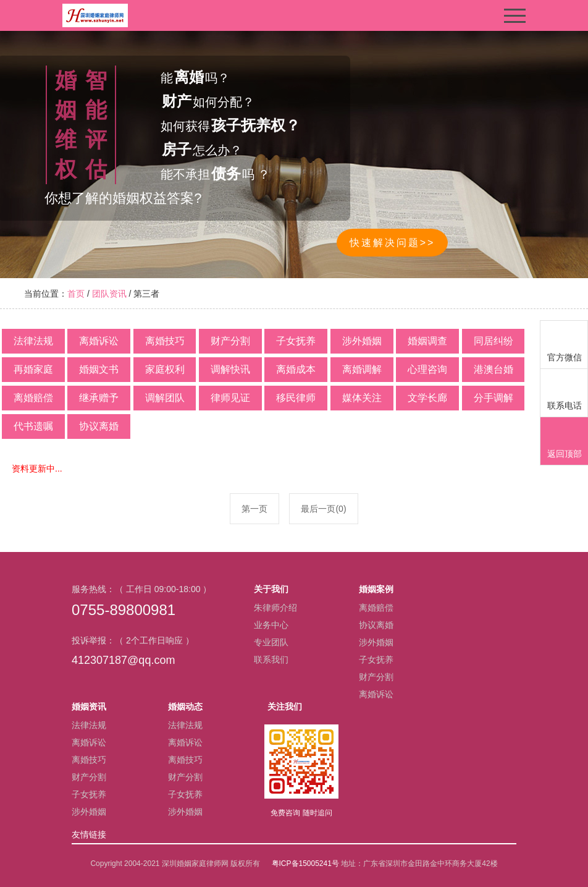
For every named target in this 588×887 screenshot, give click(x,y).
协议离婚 (376, 625)
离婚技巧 (89, 760)
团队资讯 (109, 294)
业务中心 (271, 625)
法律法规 (89, 725)
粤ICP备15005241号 (305, 864)
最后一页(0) (323, 509)
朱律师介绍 (275, 608)
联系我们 (271, 660)
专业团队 (271, 642)
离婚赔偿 (376, 608)
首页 (76, 294)
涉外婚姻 (376, 642)
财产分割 (376, 677)
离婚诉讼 (376, 694)
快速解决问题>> (393, 243)
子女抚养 (376, 660)
